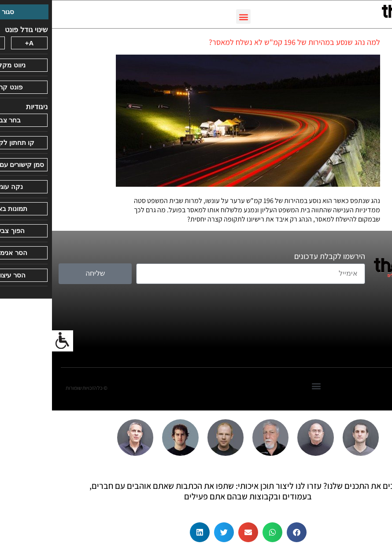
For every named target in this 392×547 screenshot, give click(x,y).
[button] (191, 17)
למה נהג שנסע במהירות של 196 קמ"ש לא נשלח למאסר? (242, 42)
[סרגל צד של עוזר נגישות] (11, 341)
